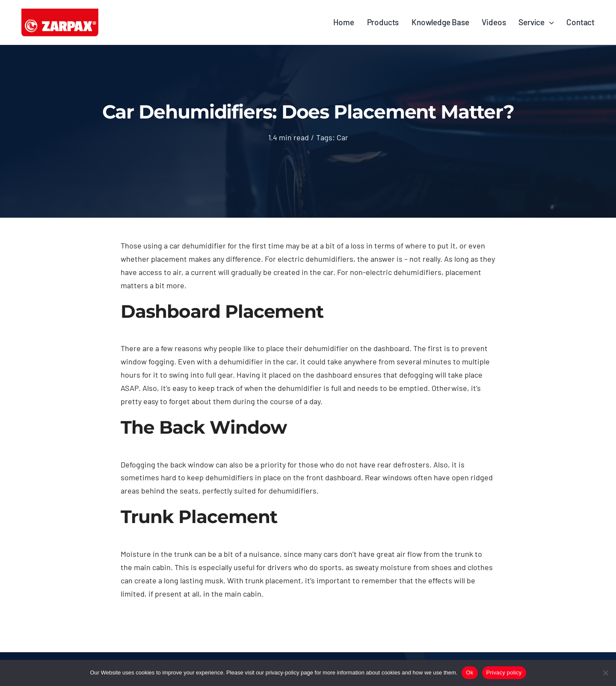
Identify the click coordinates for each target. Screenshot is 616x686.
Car (342, 137)
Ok (469, 673)
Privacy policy (504, 673)
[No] (605, 673)
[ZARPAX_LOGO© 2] (60, 12)
